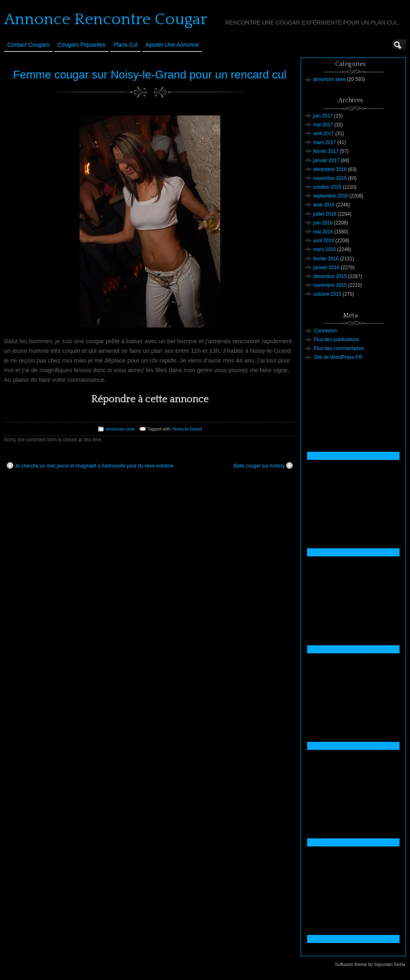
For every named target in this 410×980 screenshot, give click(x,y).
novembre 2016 (330, 178)
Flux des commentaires (339, 348)
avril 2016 (324, 241)
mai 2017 (323, 125)
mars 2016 (325, 249)
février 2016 (326, 259)
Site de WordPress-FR (338, 357)
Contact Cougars (28, 45)
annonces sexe (120, 429)
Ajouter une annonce (172, 45)
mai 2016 (323, 232)
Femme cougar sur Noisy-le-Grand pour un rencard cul (150, 75)
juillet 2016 (325, 214)
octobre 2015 (327, 294)
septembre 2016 (331, 196)
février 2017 (326, 151)
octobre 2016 (327, 187)
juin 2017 (323, 116)
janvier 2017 (326, 161)
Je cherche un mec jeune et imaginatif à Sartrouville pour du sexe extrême (90, 465)
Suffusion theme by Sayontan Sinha (370, 964)
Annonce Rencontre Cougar (106, 19)
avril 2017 (324, 134)
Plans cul (125, 45)
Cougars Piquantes (81, 45)
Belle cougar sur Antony (263, 465)
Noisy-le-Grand (188, 429)
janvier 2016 (326, 268)
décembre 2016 (330, 169)
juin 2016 (323, 223)
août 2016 (324, 205)
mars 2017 (325, 142)
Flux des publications (336, 340)
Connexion (325, 331)
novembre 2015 (330, 285)
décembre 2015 (330, 276)
